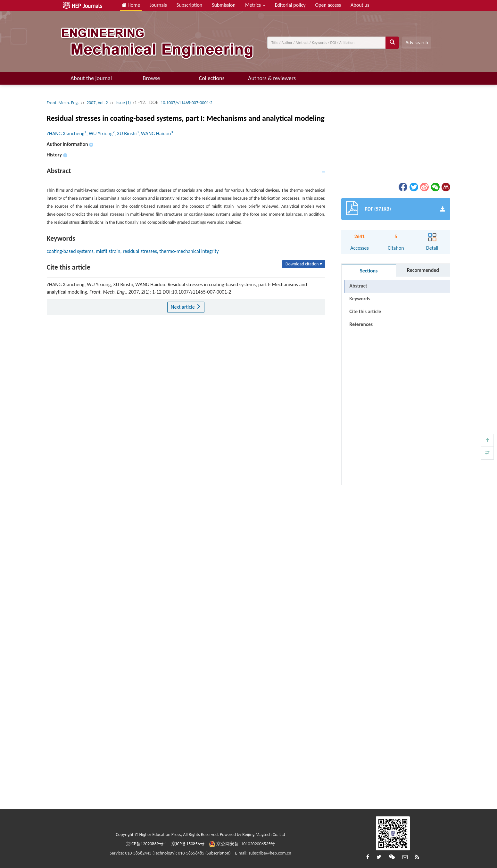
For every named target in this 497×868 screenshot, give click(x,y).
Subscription (189, 5)
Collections (212, 78)
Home (131, 5)
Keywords (360, 299)
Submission (224, 5)
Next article (186, 307)
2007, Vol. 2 (97, 103)
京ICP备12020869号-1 (146, 844)
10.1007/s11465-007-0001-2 (186, 103)
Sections (369, 271)
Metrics (255, 5)
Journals (158, 5)
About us (360, 5)
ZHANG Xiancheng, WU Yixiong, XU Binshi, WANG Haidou (110, 134)
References (361, 324)
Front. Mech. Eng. (63, 103)
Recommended (423, 270)
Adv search (417, 42)
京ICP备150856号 (188, 844)
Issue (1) (123, 103)
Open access (328, 5)
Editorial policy (290, 5)
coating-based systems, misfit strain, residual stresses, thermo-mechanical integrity (133, 251)
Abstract (358, 286)
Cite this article (365, 311)
